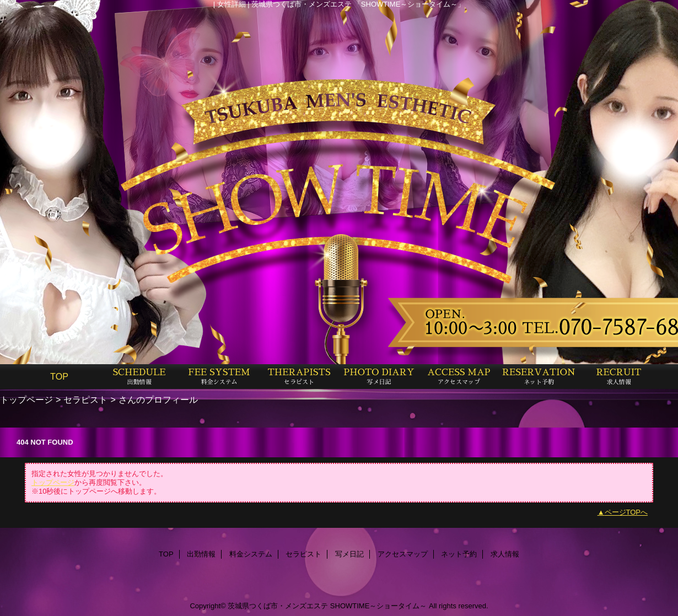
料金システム (251, 554)
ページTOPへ (626, 512)
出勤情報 (201, 554)
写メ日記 (349, 554)
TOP (59, 376)
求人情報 (505, 554)
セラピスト (85, 399)
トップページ (26, 399)
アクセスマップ (403, 554)
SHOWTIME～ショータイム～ (379, 606)
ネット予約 (459, 554)
